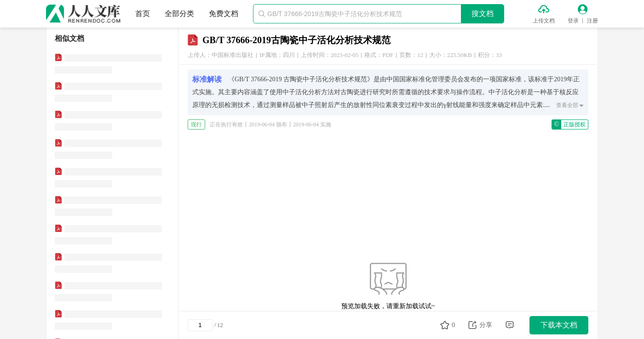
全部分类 (179, 14)
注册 (592, 21)
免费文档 (224, 14)
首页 (143, 14)
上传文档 (544, 21)
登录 (573, 21)
